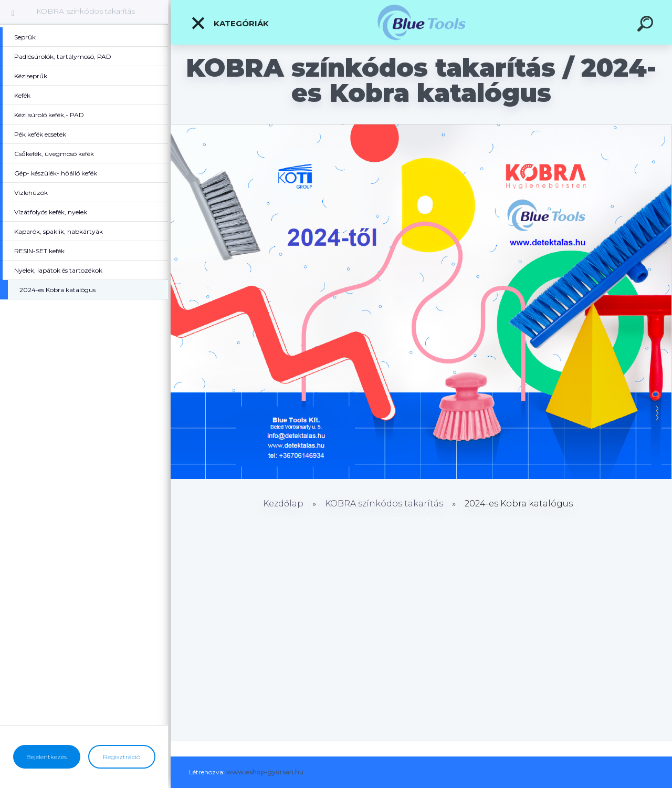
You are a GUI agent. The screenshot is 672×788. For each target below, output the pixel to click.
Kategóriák (230, 23)
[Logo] (421, 22)
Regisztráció (122, 757)
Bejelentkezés (46, 757)
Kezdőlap (283, 504)
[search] (647, 25)
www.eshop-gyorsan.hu (265, 772)
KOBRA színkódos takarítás (86, 11)
